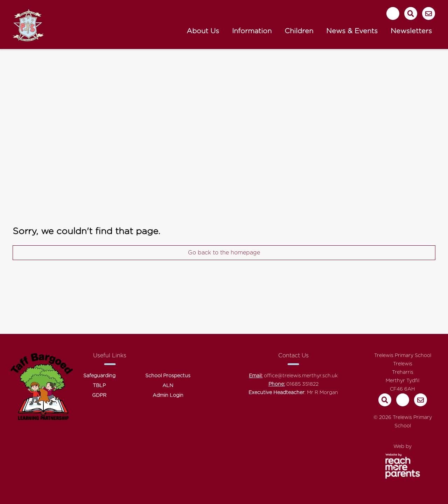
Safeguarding (99, 376)
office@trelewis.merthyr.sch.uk (301, 376)
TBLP (99, 386)
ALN (168, 386)
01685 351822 (302, 384)
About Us (203, 31)
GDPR (99, 395)
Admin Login (168, 395)
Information (252, 31)
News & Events (352, 31)
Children (299, 31)
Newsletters (411, 31)
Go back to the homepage (224, 253)
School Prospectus (168, 376)
